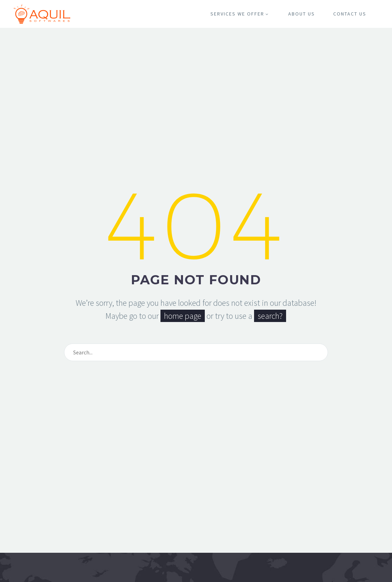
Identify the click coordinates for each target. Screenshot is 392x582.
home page (183, 316)
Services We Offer (240, 14)
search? (270, 316)
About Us (302, 14)
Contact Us (350, 14)
